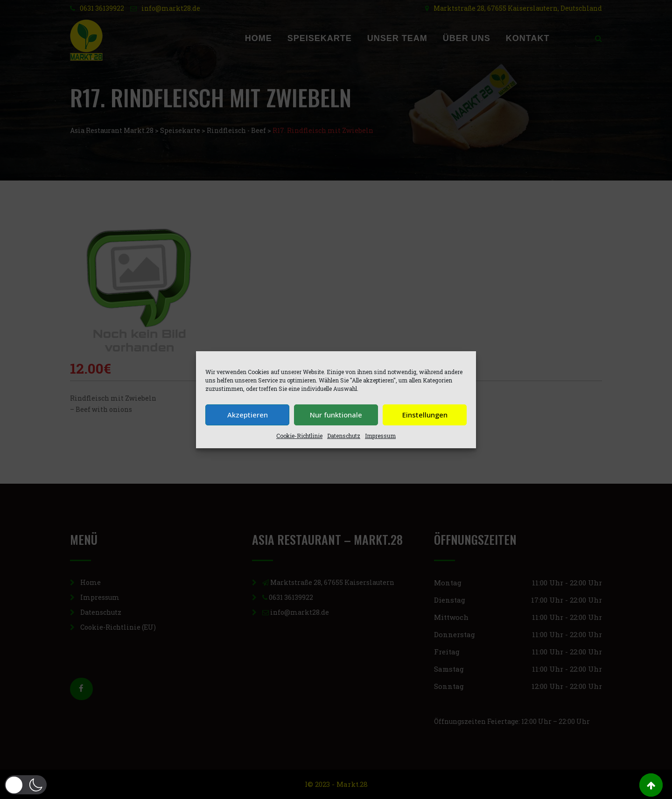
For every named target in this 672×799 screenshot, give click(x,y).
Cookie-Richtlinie (299, 436)
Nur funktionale (336, 415)
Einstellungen (425, 415)
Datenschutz (344, 436)
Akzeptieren (248, 415)
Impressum (380, 436)
